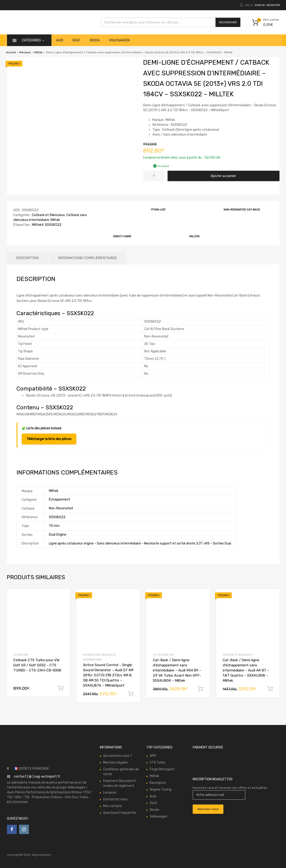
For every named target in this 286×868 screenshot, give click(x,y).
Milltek (38, 52)
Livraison (110, 793)
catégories (33, 40)
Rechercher (228, 22)
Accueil (11, 52)
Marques (25, 52)
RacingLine (158, 783)
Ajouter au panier (223, 176)
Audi (60, 40)
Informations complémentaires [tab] (87, 258)
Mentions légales (116, 763)
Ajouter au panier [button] (61, 688)
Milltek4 (38, 225)
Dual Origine (58, 535)
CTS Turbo (157, 763)
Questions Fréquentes (120, 813)
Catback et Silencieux (48, 215)
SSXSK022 (53, 225)
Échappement (60, 499)
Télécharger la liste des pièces (49, 439)
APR (153, 756)
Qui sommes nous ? (118, 756)
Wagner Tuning (161, 790)
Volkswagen (119, 40)
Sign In (260, 5)
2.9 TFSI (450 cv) (163, 655)
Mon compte (113, 806)
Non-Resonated (61, 508)
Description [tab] (27, 258)
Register (273, 5)
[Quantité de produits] (154, 176)
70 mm (54, 526)
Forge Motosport (162, 769)
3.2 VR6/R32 (21, 655)
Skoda (95, 40)
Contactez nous (115, 799)
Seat (76, 40)
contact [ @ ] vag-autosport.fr (37, 776)
